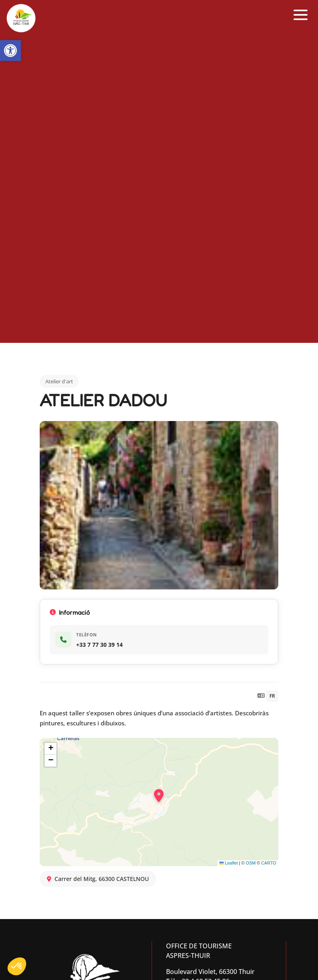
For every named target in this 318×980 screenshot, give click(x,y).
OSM (251, 863)
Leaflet (229, 863)
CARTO (268, 863)
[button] (10, 51)
